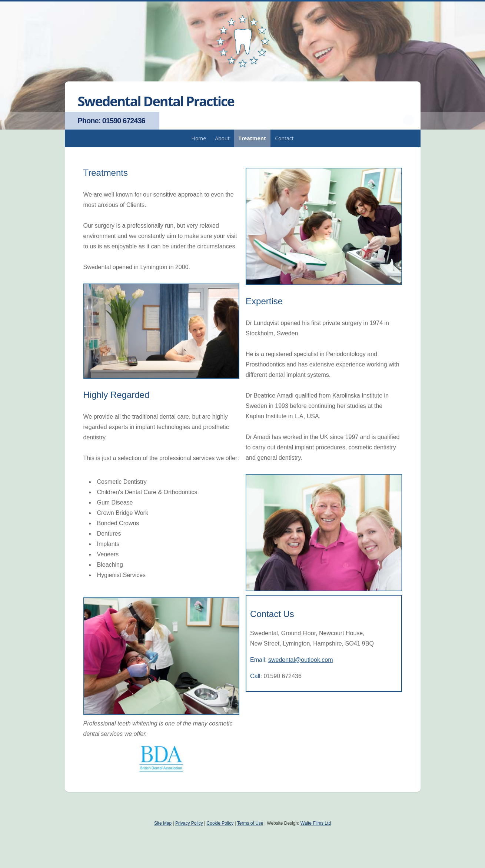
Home (199, 138)
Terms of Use (250, 823)
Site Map (163, 823)
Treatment (253, 138)
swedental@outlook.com (301, 660)
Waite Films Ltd (316, 823)
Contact (284, 138)
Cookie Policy (220, 823)
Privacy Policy (189, 823)
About (222, 138)
